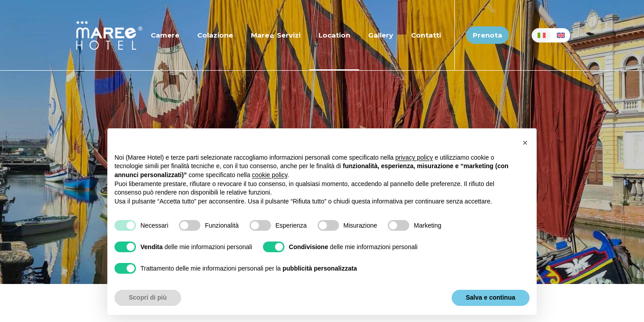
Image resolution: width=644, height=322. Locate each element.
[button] (525, 143)
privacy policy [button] (414, 157)
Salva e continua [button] (491, 297)
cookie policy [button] (269, 175)
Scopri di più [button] (148, 297)
